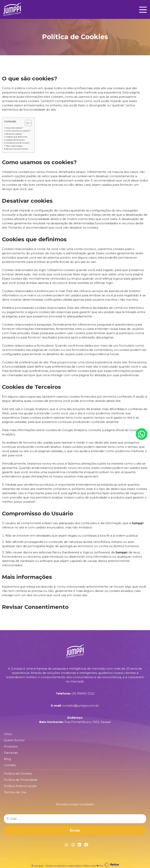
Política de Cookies (18, 773)
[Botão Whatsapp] (142, 434)
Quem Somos (14, 740)
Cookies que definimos (17, 137)
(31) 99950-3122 (83, 693)
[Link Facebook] (86, 845)
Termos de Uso (15, 792)
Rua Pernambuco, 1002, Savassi (88, 722)
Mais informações (14, 146)
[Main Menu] (142, 10)
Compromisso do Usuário (18, 143)
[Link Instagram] (73, 845)
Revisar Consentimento (17, 149)
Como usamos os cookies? (18, 131)
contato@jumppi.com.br (81, 706)
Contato (10, 765)
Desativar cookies (14, 134)
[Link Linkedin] (79, 845)
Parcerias (11, 753)
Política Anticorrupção (20, 786)
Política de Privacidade (21, 780)
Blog (7, 759)
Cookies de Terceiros (15, 140)
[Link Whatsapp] (67, 845)
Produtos (11, 746)
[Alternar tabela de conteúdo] (26, 123)
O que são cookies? (14, 128)
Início (8, 734)
